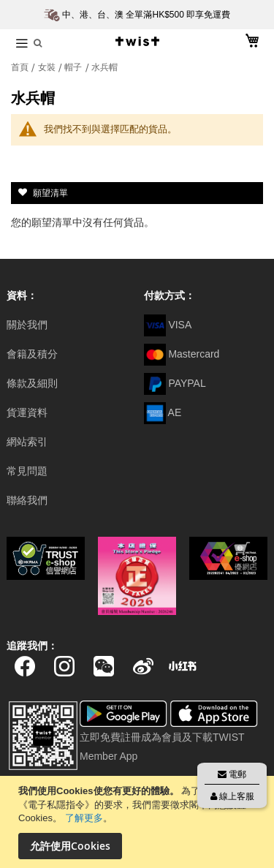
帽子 (74, 67)
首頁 (21, 67)
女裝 (48, 67)
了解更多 (84, 818)
